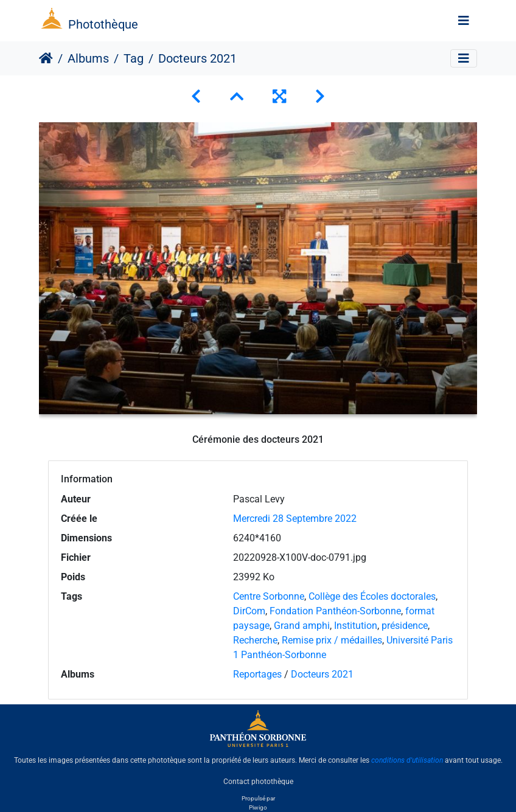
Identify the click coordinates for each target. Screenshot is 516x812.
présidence (405, 626)
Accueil (46, 58)
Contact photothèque (258, 781)
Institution (356, 626)
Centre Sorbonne (269, 596)
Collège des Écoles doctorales (372, 596)
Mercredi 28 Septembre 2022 (295, 519)
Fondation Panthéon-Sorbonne (335, 611)
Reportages (257, 674)
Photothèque (103, 24)
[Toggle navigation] (464, 21)
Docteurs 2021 (322, 674)
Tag (134, 58)
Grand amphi (302, 626)
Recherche (255, 640)
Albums (88, 58)
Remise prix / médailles (332, 640)
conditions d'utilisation (407, 760)
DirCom (249, 611)
